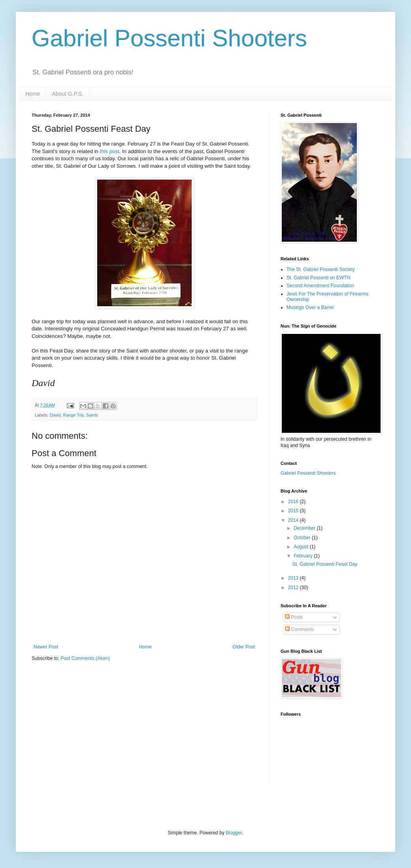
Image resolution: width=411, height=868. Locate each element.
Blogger (234, 833)
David (55, 415)
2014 (294, 520)
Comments (299, 629)
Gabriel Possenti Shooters (169, 38)
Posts (294, 617)
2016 (294, 502)
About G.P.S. (68, 94)
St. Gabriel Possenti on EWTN (318, 278)
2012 (294, 588)
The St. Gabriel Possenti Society (321, 269)
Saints (92, 415)
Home (33, 94)
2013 (294, 578)
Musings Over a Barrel (310, 307)
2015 (294, 511)
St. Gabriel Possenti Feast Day (325, 564)
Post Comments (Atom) (85, 658)
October (303, 538)
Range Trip (73, 415)
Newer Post (46, 647)
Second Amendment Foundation (320, 286)
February (304, 556)
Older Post (244, 647)
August (302, 547)
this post (110, 151)
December (305, 528)
